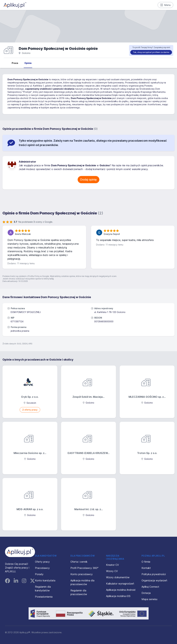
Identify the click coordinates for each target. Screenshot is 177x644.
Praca (15, 63)
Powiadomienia (44, 597)
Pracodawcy (42, 568)
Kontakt (146, 568)
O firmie (146, 562)
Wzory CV (112, 571)
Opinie (28, 63)
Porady (39, 574)
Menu (166, 5)
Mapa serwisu (149, 599)
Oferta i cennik (79, 562)
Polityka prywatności (154, 574)
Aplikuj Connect (150, 587)
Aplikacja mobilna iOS (118, 596)
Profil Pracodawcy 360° (84, 568)
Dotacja (146, 593)
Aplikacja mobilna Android (121, 590)
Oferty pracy (42, 562)
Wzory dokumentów (118, 577)
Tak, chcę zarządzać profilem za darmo (151, 52)
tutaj (51, 279)
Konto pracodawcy (82, 574)
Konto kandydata (45, 580)
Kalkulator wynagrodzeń (120, 584)
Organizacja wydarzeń (154, 580)
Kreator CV (112, 565)
